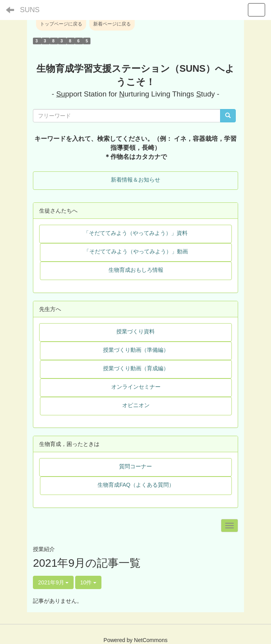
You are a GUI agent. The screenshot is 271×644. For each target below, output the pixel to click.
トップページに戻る (61, 24)
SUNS (30, 10)
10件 (88, 582)
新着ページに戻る (112, 24)
